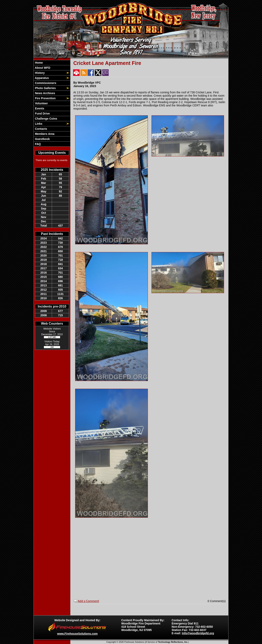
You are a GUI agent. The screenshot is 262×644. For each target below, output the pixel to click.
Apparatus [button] (42, 78)
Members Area (44, 134)
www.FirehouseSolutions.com (77, 634)
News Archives (45, 93)
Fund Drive (42, 114)
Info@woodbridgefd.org (198, 633)
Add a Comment (88, 601)
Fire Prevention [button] (45, 98)
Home (38, 63)
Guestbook (42, 139)
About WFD (42, 68)
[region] (52, 103)
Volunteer (41, 103)
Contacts (41, 129)
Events (39, 108)
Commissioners (45, 83)
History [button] (39, 73)
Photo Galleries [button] (45, 88)
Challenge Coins (46, 119)
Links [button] (38, 124)
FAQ (37, 144)
